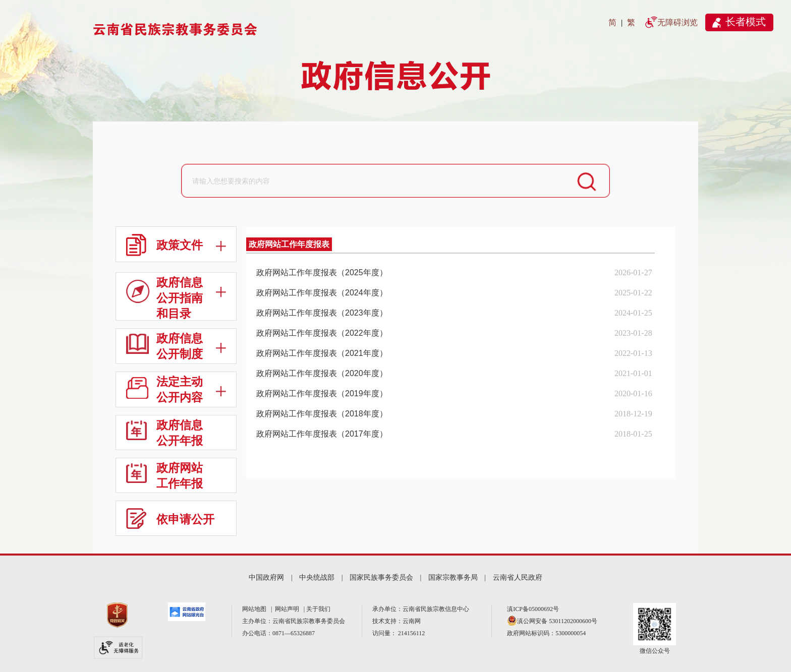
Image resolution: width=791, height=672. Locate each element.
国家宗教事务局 (453, 577)
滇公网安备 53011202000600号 (557, 621)
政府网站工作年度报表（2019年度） (322, 393)
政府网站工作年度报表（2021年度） (322, 353)
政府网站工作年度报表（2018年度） (322, 414)
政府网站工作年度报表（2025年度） (322, 272)
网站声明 (289, 609)
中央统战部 (317, 577)
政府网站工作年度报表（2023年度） (322, 313)
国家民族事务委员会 (381, 577)
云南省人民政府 (518, 577)
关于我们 (318, 609)
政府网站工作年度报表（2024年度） (322, 293)
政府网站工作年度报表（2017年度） (322, 434)
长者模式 (746, 22)
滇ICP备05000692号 (533, 609)
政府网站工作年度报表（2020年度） (322, 373)
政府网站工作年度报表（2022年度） (322, 333)
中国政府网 (266, 577)
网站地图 (256, 609)
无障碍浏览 (677, 22)
